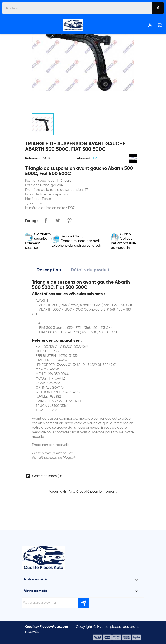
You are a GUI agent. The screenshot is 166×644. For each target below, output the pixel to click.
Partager (46, 220)
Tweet (58, 220)
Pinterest (69, 220)
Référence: (33, 158)
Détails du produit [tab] (90, 270)
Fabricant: (83, 158)
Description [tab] (49, 270)
